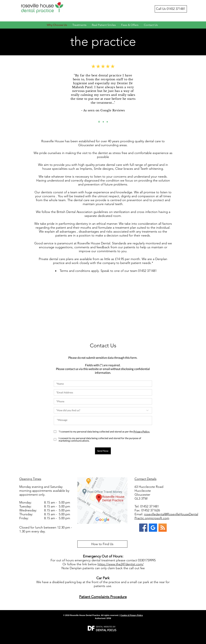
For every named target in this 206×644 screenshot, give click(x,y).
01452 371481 (176, 9)
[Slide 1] (99, 122)
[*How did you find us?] (103, 410)
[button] (142, 432)
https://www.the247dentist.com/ (121, 564)
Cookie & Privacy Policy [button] (132, 615)
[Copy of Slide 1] (103, 122)
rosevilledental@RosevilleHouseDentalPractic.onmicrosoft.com (166, 516)
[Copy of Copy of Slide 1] (107, 122)
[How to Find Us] (102, 544)
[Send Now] (103, 451)
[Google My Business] (153, 528)
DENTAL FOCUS (106, 630)
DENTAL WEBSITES (104, 627)
